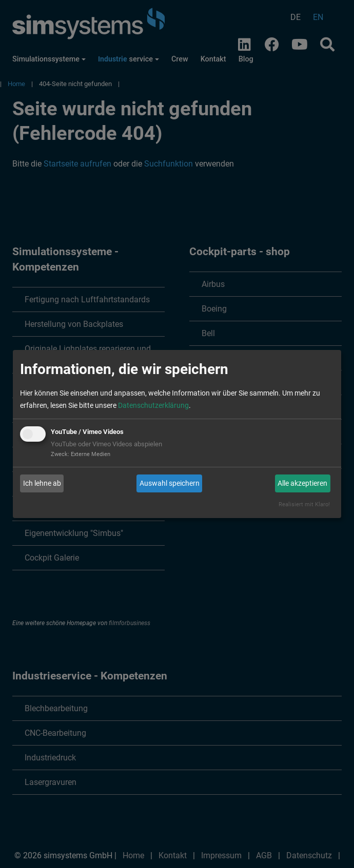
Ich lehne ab (42, 483)
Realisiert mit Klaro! (304, 504)
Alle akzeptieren (302, 483)
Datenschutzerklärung (153, 405)
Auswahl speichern (170, 483)
